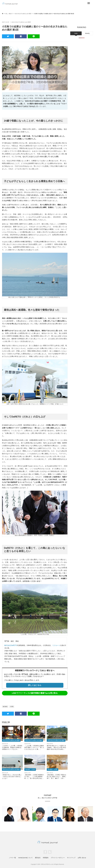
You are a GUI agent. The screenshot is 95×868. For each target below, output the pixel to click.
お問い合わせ (82, 858)
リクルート (56, 645)
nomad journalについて (25, 858)
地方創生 (5, 707)
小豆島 (12, 707)
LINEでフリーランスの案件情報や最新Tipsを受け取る (35, 693)
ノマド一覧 (12, 858)
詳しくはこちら (35, 685)
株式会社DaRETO (11, 645)
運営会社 (38, 858)
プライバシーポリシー (58, 858)
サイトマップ (71, 858)
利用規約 (46, 858)
